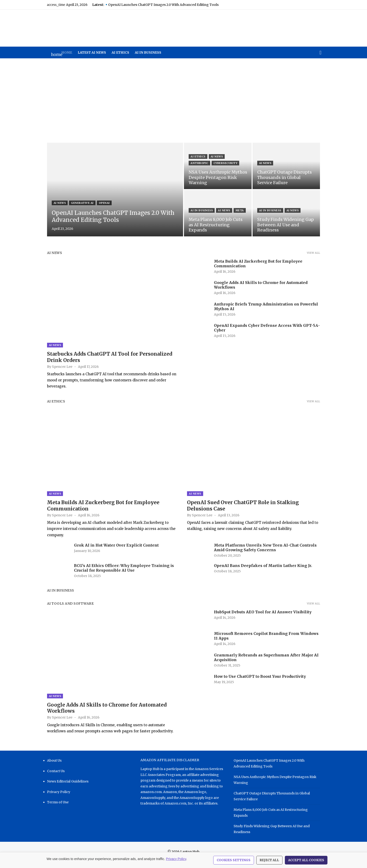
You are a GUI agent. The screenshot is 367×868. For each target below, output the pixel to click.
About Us (50, 768)
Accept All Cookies (306, 860)
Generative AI (79, 203)
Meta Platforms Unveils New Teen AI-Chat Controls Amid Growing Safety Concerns (265, 553)
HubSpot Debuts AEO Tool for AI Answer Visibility (263, 617)
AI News (56, 203)
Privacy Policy (55, 800)
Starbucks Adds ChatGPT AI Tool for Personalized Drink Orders (106, 360)
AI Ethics (120, 52)
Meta (240, 216)
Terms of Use (54, 810)
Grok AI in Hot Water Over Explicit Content (112, 550)
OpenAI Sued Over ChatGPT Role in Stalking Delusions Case (243, 511)
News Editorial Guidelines (64, 789)
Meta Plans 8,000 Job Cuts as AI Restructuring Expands (279, 818)
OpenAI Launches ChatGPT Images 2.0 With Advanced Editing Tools (159, 5)
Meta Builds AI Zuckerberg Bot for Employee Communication (99, 511)
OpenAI (100, 203)
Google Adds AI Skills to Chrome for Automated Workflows (103, 716)
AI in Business (148, 52)
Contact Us (52, 779)
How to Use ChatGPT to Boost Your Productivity (260, 682)
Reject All (269, 860)
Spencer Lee (58, 369)
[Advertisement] (183, 101)
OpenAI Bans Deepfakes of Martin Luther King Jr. (263, 571)
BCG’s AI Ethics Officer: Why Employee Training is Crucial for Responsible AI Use (120, 573)
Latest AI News (92, 52)
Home (67, 52)
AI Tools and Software (66, 609)
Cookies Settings (234, 860)
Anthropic (237, 156)
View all (317, 253)
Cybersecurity (203, 163)
